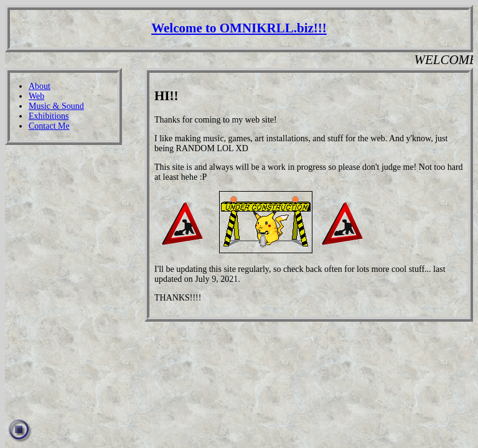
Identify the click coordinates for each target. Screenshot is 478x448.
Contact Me (49, 126)
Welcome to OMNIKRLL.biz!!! (239, 28)
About (40, 86)
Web (36, 96)
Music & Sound (56, 106)
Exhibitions (49, 116)
